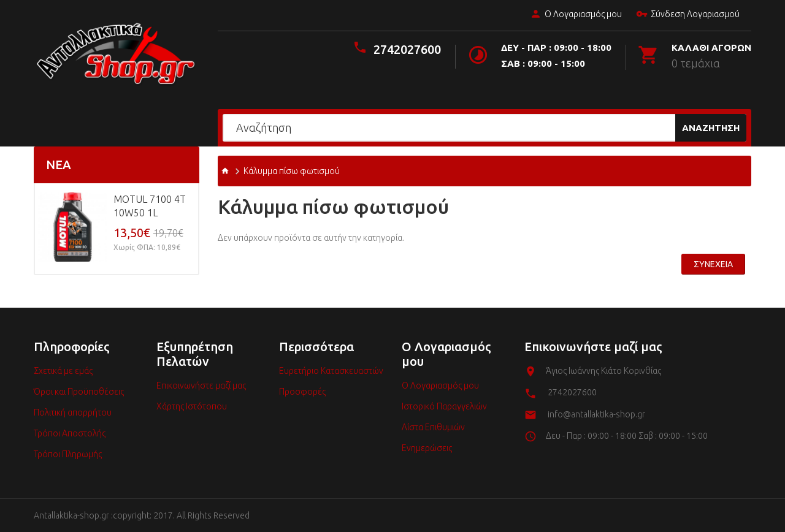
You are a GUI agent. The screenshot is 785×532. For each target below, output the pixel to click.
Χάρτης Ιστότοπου (192, 406)
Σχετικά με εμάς (63, 371)
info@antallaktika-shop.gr (596, 414)
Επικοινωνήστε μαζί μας (201, 386)
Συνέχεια (713, 264)
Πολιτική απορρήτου (73, 412)
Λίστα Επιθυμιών (433, 427)
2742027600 (407, 49)
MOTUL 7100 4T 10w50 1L (150, 206)
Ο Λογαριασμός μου (575, 15)
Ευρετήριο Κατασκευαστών (331, 371)
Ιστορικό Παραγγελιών (444, 406)
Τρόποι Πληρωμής (68, 454)
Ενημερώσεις (427, 448)
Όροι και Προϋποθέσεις (79, 392)
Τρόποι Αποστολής (70, 433)
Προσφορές (302, 392)
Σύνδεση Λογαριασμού (687, 15)
